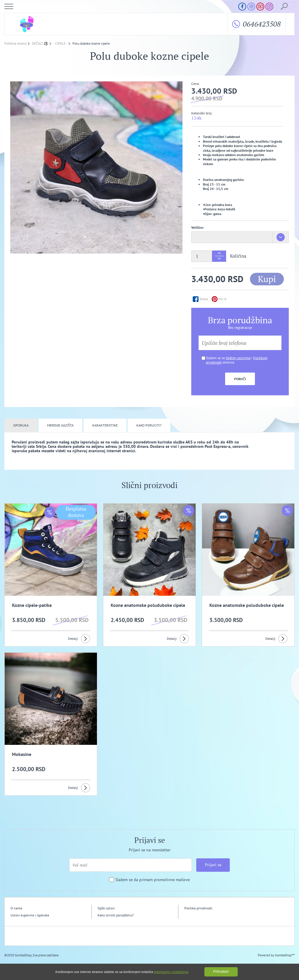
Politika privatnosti (198, 908)
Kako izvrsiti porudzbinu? (116, 915)
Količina (238, 256)
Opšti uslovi (106, 908)
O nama (16, 908)
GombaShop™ (285, 955)
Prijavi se (213, 865)
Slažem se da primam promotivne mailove (153, 880)
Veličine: (198, 227)
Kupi (267, 279)
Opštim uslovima (238, 358)
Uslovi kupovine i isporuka (30, 915)
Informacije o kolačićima (171, 972)
